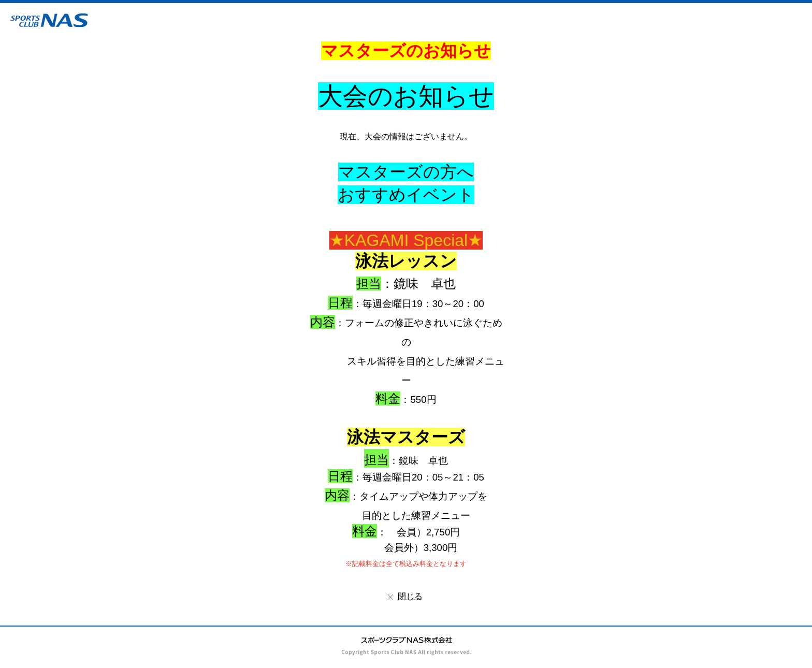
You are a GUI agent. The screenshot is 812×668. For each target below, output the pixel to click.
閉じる (410, 596)
